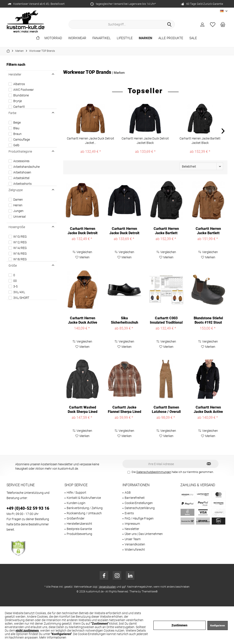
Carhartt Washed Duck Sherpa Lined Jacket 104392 (83, 410)
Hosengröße (17, 227)
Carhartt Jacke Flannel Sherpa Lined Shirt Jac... (125, 410)
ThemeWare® (150, 592)
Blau (16, 128)
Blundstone (21, 95)
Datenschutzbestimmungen (154, 472)
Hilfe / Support (76, 493)
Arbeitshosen (22, 172)
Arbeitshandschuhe (26, 167)
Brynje (18, 101)
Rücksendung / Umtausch (84, 513)
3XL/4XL (19, 292)
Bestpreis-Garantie (79, 529)
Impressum (132, 524)
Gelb (16, 145)
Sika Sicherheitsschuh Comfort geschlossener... (125, 320)
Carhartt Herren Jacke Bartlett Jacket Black (200, 141)
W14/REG (20, 248)
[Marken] (146, 38)
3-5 (15, 286)
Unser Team (133, 539)
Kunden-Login (76, 503)
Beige (17, 123)
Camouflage (22, 140)
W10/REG (20, 237)
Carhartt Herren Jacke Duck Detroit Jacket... (91, 141)
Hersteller (15, 74)
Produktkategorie (20, 151)
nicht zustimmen (27, 631)
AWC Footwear (24, 90)
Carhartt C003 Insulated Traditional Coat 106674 (166, 320)
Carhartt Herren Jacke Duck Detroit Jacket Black (145, 141)
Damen (18, 200)
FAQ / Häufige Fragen (139, 518)
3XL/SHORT (21, 298)
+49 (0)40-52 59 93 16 (28, 508)
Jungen (18, 211)
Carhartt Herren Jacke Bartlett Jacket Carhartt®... (208, 231)
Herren (18, 205)
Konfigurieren (218, 626)
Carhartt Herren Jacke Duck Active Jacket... (83, 320)
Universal (19, 217)
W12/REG (20, 242)
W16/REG (20, 254)
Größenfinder (76, 518)
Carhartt (19, 107)
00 (15, 281)
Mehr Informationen (53, 637)
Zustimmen (179, 625)
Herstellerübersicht (79, 524)
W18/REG (20, 259)
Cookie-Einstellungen (139, 503)
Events (129, 513)
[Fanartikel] (102, 38)
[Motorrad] (53, 38)
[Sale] (193, 38)
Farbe (12, 113)
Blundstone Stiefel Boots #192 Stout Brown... (208, 320)
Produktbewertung (79, 534)
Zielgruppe (16, 190)
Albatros (19, 84)
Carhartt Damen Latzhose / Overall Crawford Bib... (166, 410)
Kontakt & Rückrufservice (84, 498)
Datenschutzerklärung (140, 508)
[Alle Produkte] (171, 38)
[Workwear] (77, 38)
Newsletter (132, 529)
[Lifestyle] (125, 38)
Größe (13, 266)
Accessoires (21, 161)
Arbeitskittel (21, 178)
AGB (128, 493)
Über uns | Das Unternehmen (144, 534)
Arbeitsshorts (22, 184)
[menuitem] (223, 24)
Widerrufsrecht (135, 550)
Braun (17, 134)
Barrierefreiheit (135, 498)
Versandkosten (135, 544)
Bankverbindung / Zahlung (85, 508)
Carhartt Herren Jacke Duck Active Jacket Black (208, 410)
